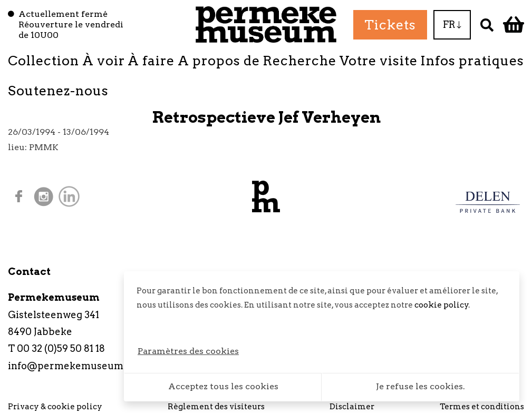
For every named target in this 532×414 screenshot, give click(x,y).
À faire (151, 61)
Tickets (390, 25)
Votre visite (379, 61)
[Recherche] (487, 24)
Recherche (299, 61)
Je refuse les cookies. (420, 386)
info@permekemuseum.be (73, 366)
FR (452, 24)
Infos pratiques (472, 61)
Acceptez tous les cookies (223, 386)
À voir (104, 61)
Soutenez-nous (58, 91)
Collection (43, 61)
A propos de (219, 61)
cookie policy (442, 305)
